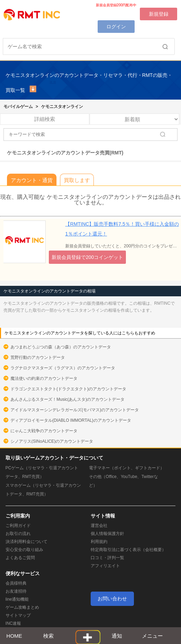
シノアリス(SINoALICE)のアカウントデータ (52, 441)
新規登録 (159, 14)
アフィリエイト (105, 566)
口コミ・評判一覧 (107, 558)
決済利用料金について (27, 542)
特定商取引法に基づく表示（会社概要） (128, 550)
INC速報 (13, 623)
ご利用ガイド (18, 526)
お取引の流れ (18, 534)
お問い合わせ (112, 599)
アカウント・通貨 (32, 180)
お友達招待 (16, 591)
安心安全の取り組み (24, 550)
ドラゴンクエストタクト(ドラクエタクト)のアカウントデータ (68, 389)
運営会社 (99, 526)
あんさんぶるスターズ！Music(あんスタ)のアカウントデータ (67, 399)
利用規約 (99, 542)
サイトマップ (18, 615)
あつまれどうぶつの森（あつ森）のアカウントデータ (61, 347)
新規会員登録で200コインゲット (87, 257)
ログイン (116, 27)
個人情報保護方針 (107, 534)
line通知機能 (17, 599)
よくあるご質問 (20, 558)
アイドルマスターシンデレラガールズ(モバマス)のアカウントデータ (75, 410)
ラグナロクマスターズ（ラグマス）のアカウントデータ (63, 368)
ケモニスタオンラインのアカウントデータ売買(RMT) (65, 153)
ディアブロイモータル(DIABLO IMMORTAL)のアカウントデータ (71, 420)
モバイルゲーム (18, 107)
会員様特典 (16, 583)
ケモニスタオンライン (62, 107)
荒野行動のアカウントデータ (38, 357)
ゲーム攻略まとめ (22, 607)
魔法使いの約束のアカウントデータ (44, 378)
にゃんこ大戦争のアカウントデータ (44, 431)
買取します (77, 180)
